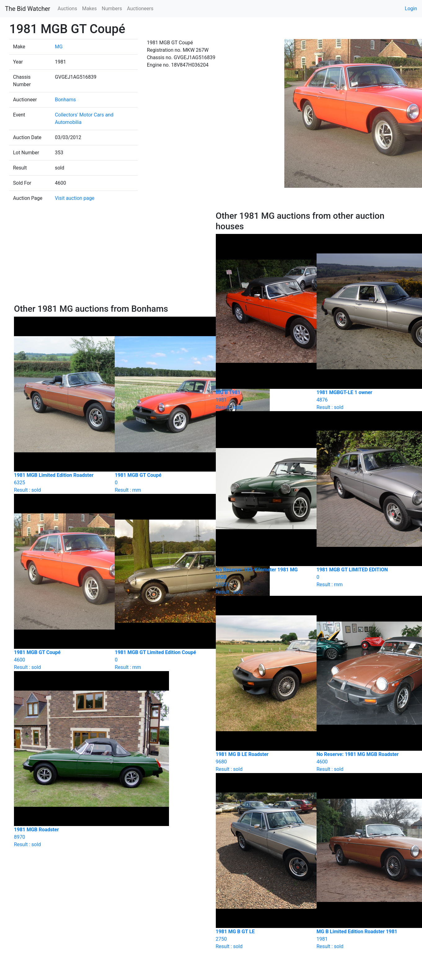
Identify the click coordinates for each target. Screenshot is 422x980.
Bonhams (65, 100)
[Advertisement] (110, 257)
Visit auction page (75, 198)
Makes (89, 9)
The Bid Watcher (28, 9)
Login (411, 9)
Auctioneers (140, 9)
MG (59, 47)
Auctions (67, 9)
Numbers (112, 9)
